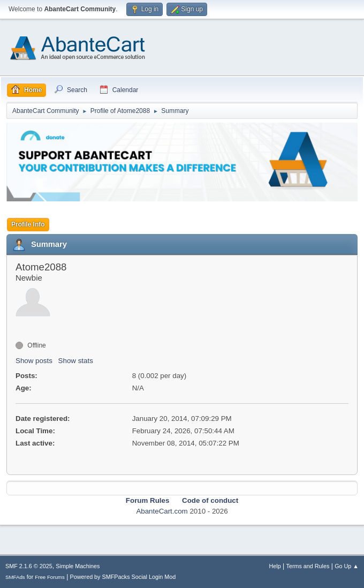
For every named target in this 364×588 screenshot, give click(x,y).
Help (275, 566)
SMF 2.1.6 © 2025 (29, 566)
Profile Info (28, 224)
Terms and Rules (308, 566)
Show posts (34, 361)
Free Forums (50, 577)
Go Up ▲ (347, 566)
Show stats (76, 361)
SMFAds (15, 577)
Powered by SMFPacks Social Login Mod (123, 577)
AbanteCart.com (162, 511)
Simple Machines (78, 566)
